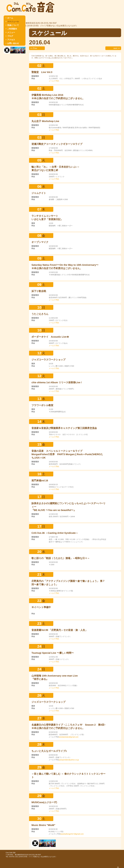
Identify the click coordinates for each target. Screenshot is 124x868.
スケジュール (13, 22)
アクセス (11, 40)
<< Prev (34, 48)
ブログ (10, 36)
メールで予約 (54, 81)
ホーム (10, 18)
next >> (117, 48)
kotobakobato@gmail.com (69, 737)
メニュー (11, 32)
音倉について (13, 25)
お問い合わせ (13, 43)
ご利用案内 (12, 29)
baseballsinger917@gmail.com (72, 834)
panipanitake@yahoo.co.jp (69, 760)
